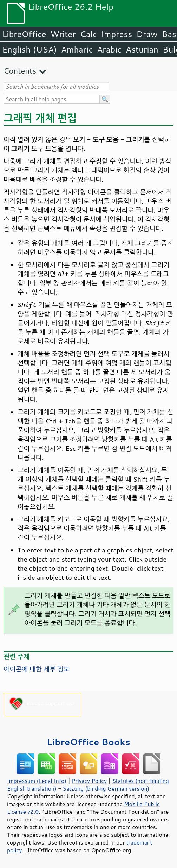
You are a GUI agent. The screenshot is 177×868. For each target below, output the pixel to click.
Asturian (142, 49)
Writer (63, 34)
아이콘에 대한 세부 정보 (37, 669)
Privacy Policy (89, 781)
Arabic (109, 49)
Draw (147, 34)
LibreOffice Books (88, 742)
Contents (20, 71)
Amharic (77, 49)
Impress (117, 34)
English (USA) (29, 49)
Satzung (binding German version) (106, 788)
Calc (88, 34)
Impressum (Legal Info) (37, 781)
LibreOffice (24, 34)
